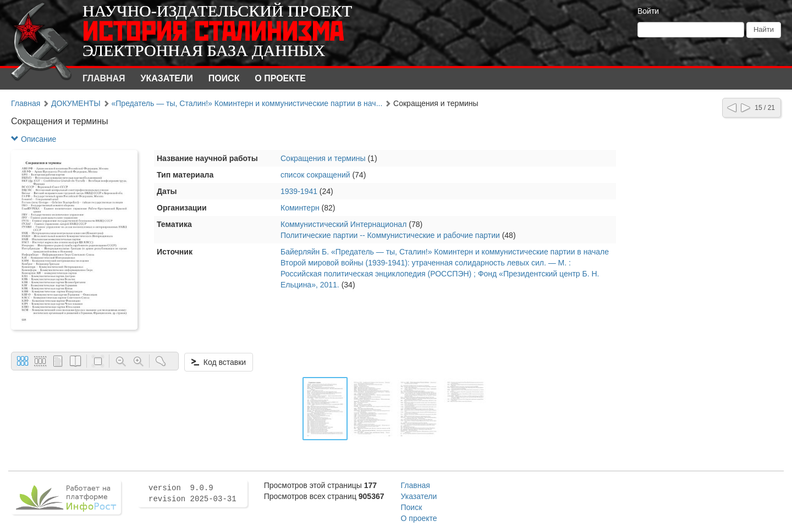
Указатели (167, 78)
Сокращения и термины (323, 158)
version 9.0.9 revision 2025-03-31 (193, 494)
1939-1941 (299, 191)
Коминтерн (300, 208)
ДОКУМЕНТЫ (76, 103)
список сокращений (315, 175)
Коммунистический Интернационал (343, 224)
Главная (104, 78)
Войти (648, 11)
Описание (34, 139)
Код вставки (219, 362)
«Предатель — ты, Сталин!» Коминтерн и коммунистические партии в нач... (247, 103)
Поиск (224, 78)
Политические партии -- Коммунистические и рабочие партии (390, 235)
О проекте (280, 78)
